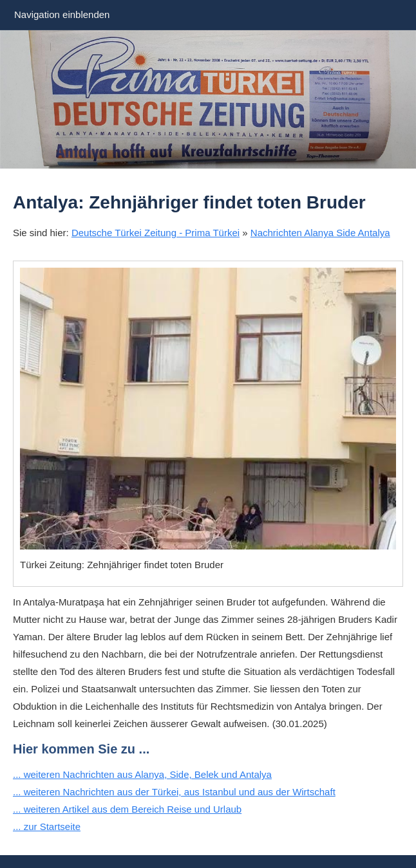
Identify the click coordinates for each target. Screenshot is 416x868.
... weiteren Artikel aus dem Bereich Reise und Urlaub (127, 809)
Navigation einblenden (62, 14)
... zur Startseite (47, 826)
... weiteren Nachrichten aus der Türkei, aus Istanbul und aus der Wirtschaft (174, 792)
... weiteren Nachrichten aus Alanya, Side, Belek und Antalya (142, 774)
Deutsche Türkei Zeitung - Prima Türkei (156, 233)
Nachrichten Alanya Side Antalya (320, 233)
